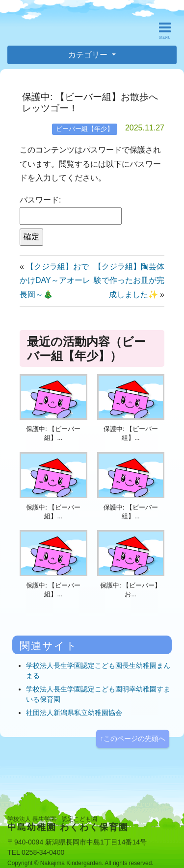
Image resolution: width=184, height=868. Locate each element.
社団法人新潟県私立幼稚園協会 (74, 713)
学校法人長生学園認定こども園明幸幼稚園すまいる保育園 (98, 694)
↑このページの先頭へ (133, 739)
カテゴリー (89, 55)
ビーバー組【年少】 (85, 129)
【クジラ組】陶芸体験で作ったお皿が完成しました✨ (129, 281)
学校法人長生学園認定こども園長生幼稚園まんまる (98, 671)
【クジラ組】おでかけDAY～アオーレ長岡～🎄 (55, 281)
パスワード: (71, 210)
